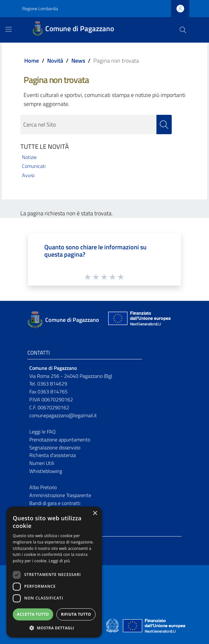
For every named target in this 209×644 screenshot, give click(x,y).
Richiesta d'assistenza (53, 455)
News (78, 61)
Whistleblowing (46, 471)
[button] (54, 628)
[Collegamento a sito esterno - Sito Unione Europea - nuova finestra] (139, 320)
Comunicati (34, 166)
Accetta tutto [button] (33, 614)
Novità (55, 61)
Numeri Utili (42, 463)
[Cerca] (183, 30)
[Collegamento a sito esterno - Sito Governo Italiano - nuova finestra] (113, 625)
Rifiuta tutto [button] (76, 614)
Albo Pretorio (43, 487)
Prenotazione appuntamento (60, 440)
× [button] (95, 513)
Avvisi (28, 175)
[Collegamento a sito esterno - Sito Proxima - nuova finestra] (104, 625)
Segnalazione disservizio (55, 447)
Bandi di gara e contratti (55, 503)
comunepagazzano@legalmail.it (63, 415)
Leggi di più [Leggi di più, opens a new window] (59, 561)
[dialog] (54, 572)
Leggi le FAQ (43, 432)
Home (32, 61)
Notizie (29, 157)
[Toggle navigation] (9, 29)
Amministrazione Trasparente (60, 495)
